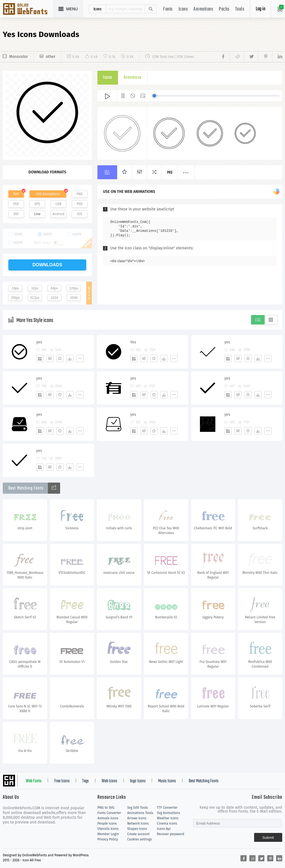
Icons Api (164, 829)
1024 (54, 298)
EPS (37, 204)
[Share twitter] (251, 57)
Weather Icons (168, 818)
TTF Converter (167, 808)
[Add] (40, 358)
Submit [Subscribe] (268, 838)
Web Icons (109, 781)
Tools (240, 9)
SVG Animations (48, 194)
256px (15, 298)
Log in (261, 9)
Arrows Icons (137, 818)
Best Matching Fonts (204, 781)
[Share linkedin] (277, 57)
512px (35, 298)
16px (15, 288)
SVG (16, 194)
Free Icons (62, 781)
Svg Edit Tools (138, 808)
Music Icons (167, 781)
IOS (80, 214)
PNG (80, 194)
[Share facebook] (225, 57)
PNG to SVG (106, 808)
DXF (16, 214)
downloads (47, 265)
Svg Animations (169, 813)
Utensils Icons (108, 829)
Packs (224, 9)
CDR (58, 204)
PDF (16, 204)
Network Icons (138, 823)
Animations (203, 9)
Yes (133, 342)
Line (37, 214)
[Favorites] (60, 358)
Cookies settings (139, 839)
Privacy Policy (108, 839)
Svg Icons (28, 9)
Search (151, 9)
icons (98, 9)
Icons (183, 9)
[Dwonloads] (70, 358)
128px (74, 288)
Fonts (168, 9)
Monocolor (19, 57)
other (51, 57)
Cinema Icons (167, 823)
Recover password (171, 834)
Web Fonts (34, 781)
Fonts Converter (109, 813)
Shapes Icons (137, 829)
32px (35, 288)
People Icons (107, 823)
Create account (138, 834)
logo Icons (138, 781)
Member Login (108, 834)
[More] (80, 358)
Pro (170, 173)
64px (54, 288)
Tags (85, 781)
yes (39, 342)
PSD (79, 204)
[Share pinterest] (265, 57)
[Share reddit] (237, 57)
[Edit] (50, 358)
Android (59, 214)
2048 (74, 298)
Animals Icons (108, 818)
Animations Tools (140, 813)
